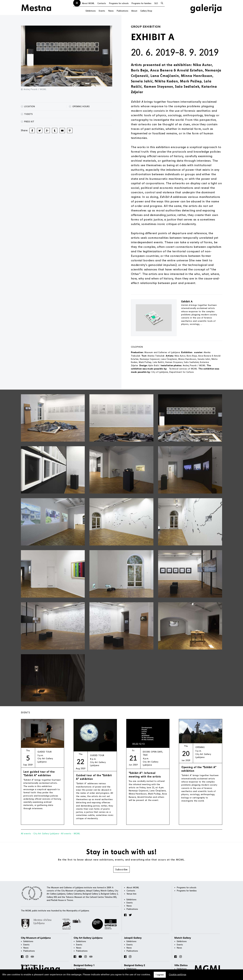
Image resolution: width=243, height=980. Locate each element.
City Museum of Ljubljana (36, 938)
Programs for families (141, 3)
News (111, 11)
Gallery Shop (146, 11)
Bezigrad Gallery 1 (84, 965)
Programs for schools (119, 3)
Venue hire (131, 894)
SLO (156, 3)
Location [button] (28, 106)
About (134, 11)
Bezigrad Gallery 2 (135, 965)
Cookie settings (178, 975)
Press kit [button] (28, 122)
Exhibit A (187, 301)
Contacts (102, 3)
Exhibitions (91, 11)
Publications (122, 11)
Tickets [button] (27, 114)
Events (102, 11)
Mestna (36, 7)
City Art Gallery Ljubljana (88, 938)
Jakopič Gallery (133, 938)
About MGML (88, 3)
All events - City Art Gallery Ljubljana (40, 833)
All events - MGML (71, 833)
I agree (160, 975)
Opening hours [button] (79, 106)
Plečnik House (29, 965)
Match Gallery (183, 938)
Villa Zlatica (181, 965)
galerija (206, 7)
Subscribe (121, 869)
